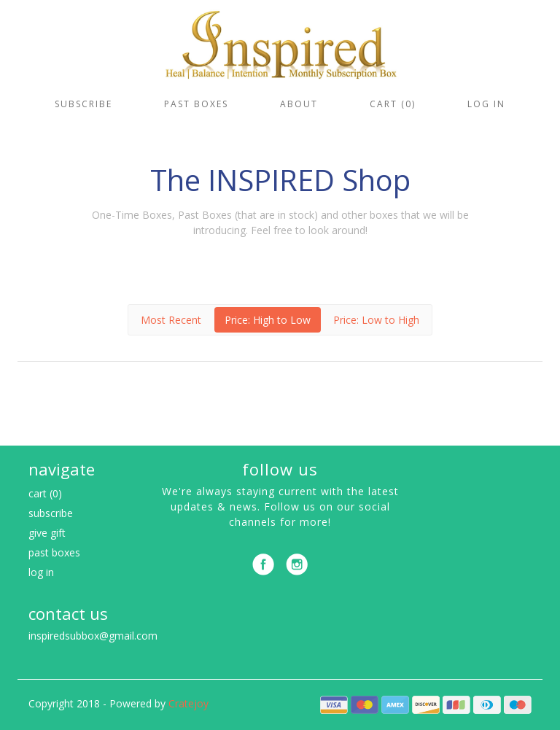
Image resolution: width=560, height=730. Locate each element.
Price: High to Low (268, 320)
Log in (486, 104)
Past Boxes (196, 104)
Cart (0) (393, 104)
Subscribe (83, 104)
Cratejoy (188, 703)
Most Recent (171, 320)
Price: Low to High (376, 320)
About (299, 104)
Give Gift (47, 533)
